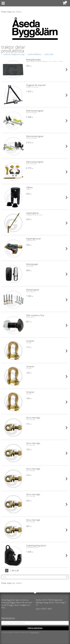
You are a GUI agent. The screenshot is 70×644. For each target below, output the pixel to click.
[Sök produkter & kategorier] (35, 577)
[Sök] (67, 577)
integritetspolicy (35, 632)
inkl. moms (17, 12)
